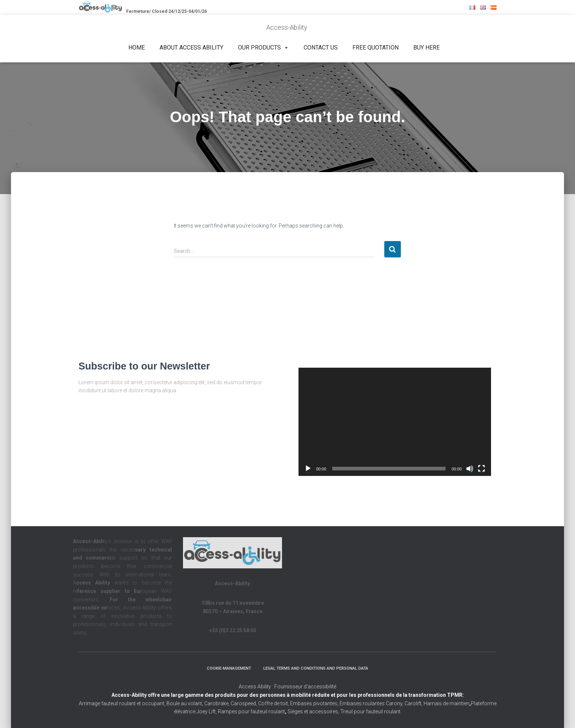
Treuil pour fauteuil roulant (370, 712)
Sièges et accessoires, (313, 712)
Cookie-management (225, 668)
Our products (263, 48)
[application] (395, 422)
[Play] (308, 469)
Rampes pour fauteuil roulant (252, 712)
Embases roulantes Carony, (371, 703)
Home (137, 48)
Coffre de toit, (274, 703)
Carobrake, (216, 703)
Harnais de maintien (447, 703)
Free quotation (376, 48)
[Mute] (470, 469)
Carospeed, (244, 703)
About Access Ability (191, 48)
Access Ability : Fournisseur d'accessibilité (287, 687)
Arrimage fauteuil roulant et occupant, (123, 703)
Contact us (321, 48)
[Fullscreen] (481, 469)
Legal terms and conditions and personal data (318, 668)
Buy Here (426, 48)
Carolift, (413, 703)
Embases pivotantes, (315, 703)
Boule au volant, (185, 703)
